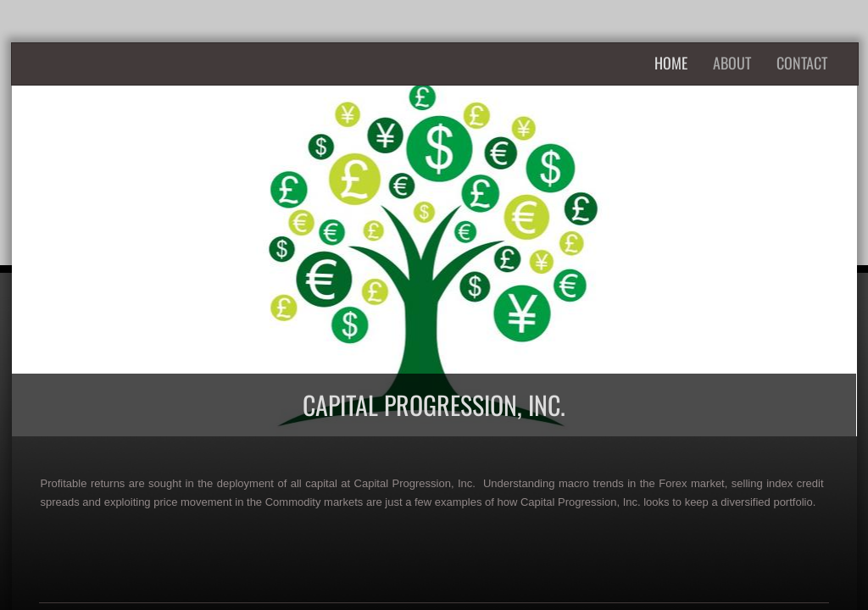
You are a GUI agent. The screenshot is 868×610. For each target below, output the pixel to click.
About (732, 63)
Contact (802, 63)
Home (671, 63)
